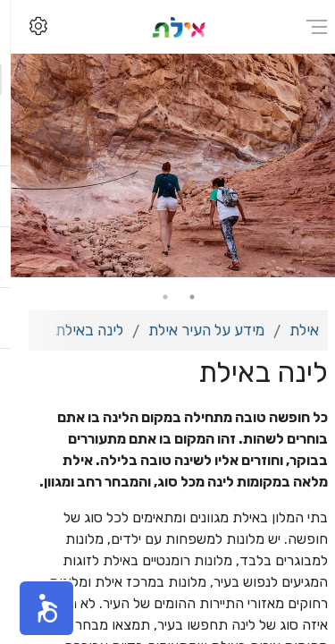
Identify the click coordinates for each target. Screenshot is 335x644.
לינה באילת (79, 330)
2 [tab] (155, 297)
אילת (293, 330)
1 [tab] (181, 297)
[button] (36, 608)
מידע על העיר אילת (196, 330)
